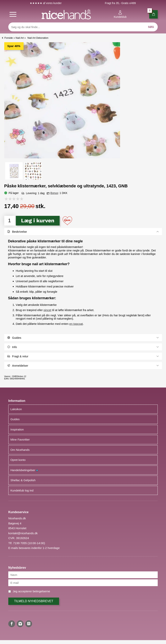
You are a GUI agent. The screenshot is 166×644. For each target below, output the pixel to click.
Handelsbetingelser (24, 470)
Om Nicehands (20, 450)
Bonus (54, 193)
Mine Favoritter (20, 439)
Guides (15, 419)
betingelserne (41, 591)
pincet (47, 310)
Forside (9, 38)
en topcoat (76, 324)
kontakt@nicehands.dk (23, 533)
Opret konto (18, 460)
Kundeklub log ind (22, 490)
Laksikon (16, 409)
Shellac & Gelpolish (23, 480)
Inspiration (17, 429)
